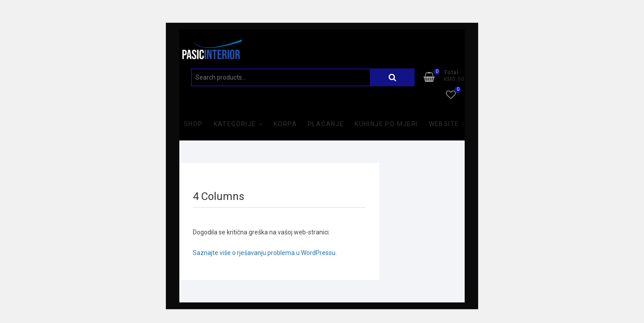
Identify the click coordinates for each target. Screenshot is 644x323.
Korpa (285, 124)
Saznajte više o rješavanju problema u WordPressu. (265, 253)
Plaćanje (326, 124)
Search (392, 77)
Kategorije (235, 124)
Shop (193, 124)
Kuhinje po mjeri (386, 124)
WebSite (444, 124)
